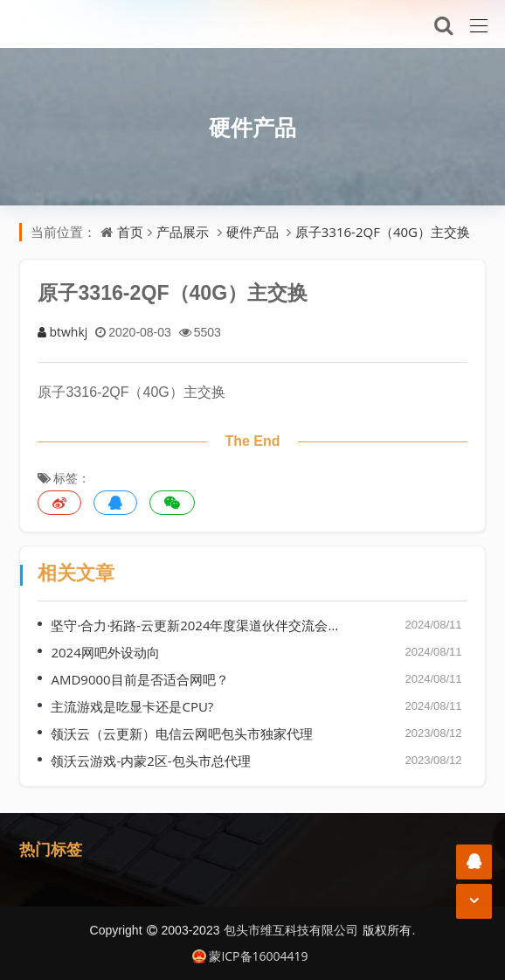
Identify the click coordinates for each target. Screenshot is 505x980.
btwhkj (62, 332)
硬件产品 (252, 127)
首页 (130, 232)
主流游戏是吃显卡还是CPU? (132, 706)
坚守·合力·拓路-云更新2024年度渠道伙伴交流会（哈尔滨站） (198, 625)
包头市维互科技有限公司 (291, 930)
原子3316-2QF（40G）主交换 (383, 232)
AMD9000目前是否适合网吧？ (139, 679)
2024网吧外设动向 (105, 652)
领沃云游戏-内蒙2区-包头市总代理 (150, 761)
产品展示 (183, 232)
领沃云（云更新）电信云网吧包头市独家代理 (182, 733)
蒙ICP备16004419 (250, 956)
